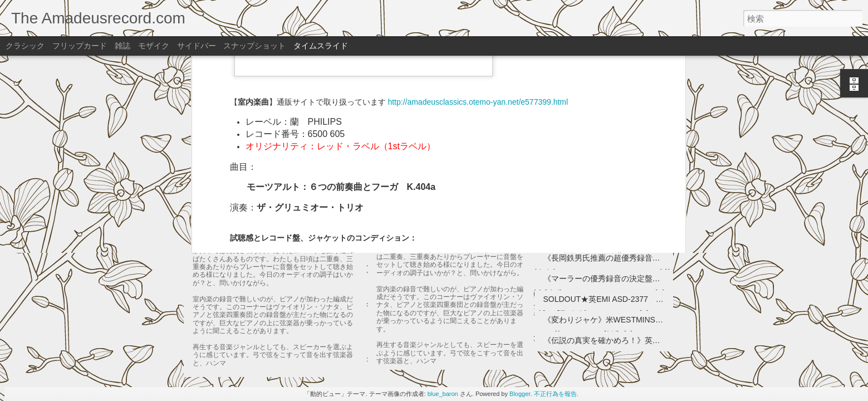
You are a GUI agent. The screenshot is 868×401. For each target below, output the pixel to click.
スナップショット (254, 46)
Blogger (520, 394)
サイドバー (197, 46)
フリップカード (80, 46)
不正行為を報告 (555, 394)
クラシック (25, 46)
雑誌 (122, 46)
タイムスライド (321, 46)
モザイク (154, 46)
